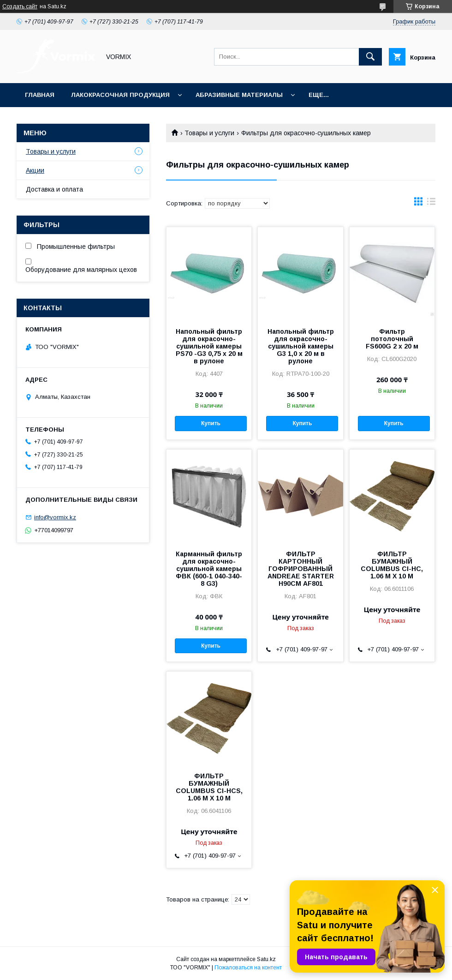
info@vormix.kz (55, 517)
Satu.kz (266, 959)
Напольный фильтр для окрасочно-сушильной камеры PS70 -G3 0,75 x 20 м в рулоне (209, 346)
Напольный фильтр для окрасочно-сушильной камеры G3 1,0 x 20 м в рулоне (301, 346)
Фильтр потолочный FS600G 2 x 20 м (392, 339)
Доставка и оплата (54, 189)
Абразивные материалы (239, 95)
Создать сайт (20, 6)
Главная (40, 95)
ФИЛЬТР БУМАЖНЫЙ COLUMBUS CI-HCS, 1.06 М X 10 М (209, 787)
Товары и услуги (209, 133)
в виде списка (431, 204)
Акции (35, 170)
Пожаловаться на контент (248, 968)
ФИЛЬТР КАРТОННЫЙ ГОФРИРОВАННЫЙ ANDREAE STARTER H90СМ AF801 (301, 569)
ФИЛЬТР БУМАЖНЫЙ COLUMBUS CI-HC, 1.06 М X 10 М (392, 565)
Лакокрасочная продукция (120, 95)
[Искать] (370, 57)
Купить (211, 423)
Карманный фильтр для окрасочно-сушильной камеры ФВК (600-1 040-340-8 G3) (209, 569)
